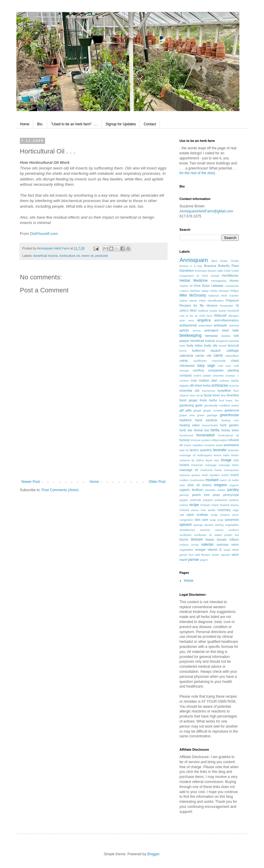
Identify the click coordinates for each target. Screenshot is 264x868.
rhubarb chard (209, 505)
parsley (233, 490)
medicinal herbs (211, 470)
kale (182, 450)
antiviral (234, 325)
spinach (186, 525)
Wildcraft (220, 316)
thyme (184, 539)
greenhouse (229, 415)
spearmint (232, 520)
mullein (184, 480)
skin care (201, 520)
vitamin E (215, 550)
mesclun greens (190, 475)
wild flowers (203, 555)
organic (234, 485)
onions (207, 485)
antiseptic (221, 325)
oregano (220, 485)
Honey (234, 281)
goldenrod (232, 410)
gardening (187, 405)
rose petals (208, 510)
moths (225, 475)
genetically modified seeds (222, 405)
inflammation (220, 440)
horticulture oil (70, 256)
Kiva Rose (202, 286)
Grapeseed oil (189, 276)
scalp (214, 515)
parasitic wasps (215, 490)
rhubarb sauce (189, 510)
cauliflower (200, 361)
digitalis (184, 386)
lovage (226, 460)
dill (192, 385)
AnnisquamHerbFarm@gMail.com (206, 211)
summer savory (212, 530)
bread (223, 346)
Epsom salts (216, 271)
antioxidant (205, 325)
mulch (234, 475)
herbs (215, 430)
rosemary (224, 510)
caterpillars (232, 356)
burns (183, 351)
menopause (231, 470)
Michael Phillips (229, 291)
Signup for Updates (121, 124)
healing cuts (230, 420)
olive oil (194, 485)
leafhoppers (205, 455)
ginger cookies (213, 410)
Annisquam (194, 260)
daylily (235, 381)
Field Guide (232, 271)
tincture (197, 539)
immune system (200, 440)
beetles (226, 336)
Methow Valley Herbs (204, 291)
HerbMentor (230, 276)
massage (211, 465)
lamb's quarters (201, 450)
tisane (210, 539)
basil (225, 330)
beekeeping (190, 335)
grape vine (187, 415)
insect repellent (194, 445)
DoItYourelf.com (44, 234)
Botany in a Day (191, 266)
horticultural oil (228, 435)
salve (190, 515)
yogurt (204, 560)
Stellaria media (207, 311)
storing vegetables (227, 525)
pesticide (102, 256)
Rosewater (227, 306)
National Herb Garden (224, 296)
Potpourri (232, 300)
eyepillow (224, 390)
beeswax (212, 336)
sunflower (186, 535)
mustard (212, 480)
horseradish (205, 435)
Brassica (210, 266)
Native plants (188, 301)
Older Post (157, 482)
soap (213, 520)
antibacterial (188, 325)
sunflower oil (203, 535)
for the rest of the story (197, 173)
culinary (224, 381)
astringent (211, 330)
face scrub (197, 395)
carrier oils (203, 355)
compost (186, 375)
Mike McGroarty (193, 295)
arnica (197, 330)
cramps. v (232, 375)
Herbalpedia (219, 281)
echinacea (220, 385)
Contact (150, 124)
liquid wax (212, 460)
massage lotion (229, 465)
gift (182, 410)
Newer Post (31, 482)
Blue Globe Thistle (225, 261)
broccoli (233, 345)
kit (187, 450)
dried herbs (203, 385)
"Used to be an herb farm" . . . (74, 124)
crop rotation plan (204, 380)
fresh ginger (189, 400)
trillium (234, 539)
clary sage (206, 366)
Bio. (40, 124)
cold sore (224, 366)
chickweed (187, 366)
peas (216, 495)
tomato (222, 539)
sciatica (225, 515)
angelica (204, 320)
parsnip (184, 495)
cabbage (233, 350)
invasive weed (213, 445)
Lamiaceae (232, 286)
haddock (186, 420)
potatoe (234, 500)
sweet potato (223, 535)
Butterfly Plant (228, 266)
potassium (221, 500)
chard (235, 361)
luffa (236, 460)
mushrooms (197, 480)
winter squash (221, 555)
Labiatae (217, 286)
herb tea (186, 430)
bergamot (222, 341)
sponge (198, 525)
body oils (211, 345)
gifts (189, 410)
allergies (233, 316)
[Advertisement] (93, 450)
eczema (234, 386)
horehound (186, 435)
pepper (184, 500)
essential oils (189, 390)
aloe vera (187, 320)
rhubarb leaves (229, 505)
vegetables (186, 550)
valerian (207, 544)
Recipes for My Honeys (198, 305)
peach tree (201, 495)
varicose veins (228, 544)
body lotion (195, 345)
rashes (184, 505)
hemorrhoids (210, 425)
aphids (184, 330)
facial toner (212, 395)
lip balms (198, 460)
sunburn (234, 530)
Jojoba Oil (186, 286)
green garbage (207, 415)
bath (236, 330)
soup (220, 520)
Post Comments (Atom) (60, 490)
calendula (186, 355)
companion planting (223, 370)
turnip (195, 545)
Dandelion (187, 270)
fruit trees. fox (229, 400)
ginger (197, 410)
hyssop (185, 440)
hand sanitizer (206, 420)
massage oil (189, 470)
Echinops (201, 271)
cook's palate (202, 375)
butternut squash (207, 350)
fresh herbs (208, 400)
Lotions (184, 291)
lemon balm (222, 455)
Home (25, 124)
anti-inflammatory (226, 320)
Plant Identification (212, 301)
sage (236, 510)
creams (184, 381)
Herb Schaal (210, 276)
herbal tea (201, 430)
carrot (218, 355)
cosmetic (218, 375)
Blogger (153, 854)
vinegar (200, 550)
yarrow (193, 560)
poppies (208, 500)
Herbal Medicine (194, 281)
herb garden (229, 425)
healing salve (190, 425)
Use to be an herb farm (196, 316)
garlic (199, 405)
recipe (194, 505)
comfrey (198, 370)
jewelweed (231, 445)
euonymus (209, 391)
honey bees (230, 430)
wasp (227, 550)
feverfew (233, 395)
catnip (184, 361)
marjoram (197, 465)
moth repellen (211, 475)
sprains (209, 525)
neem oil (87, 256)
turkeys (184, 545)
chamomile (219, 361)
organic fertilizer (191, 490)
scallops (202, 515)
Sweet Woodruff (229, 311)
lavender (220, 450)
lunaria (184, 465)
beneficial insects (46, 256)
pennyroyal (231, 495)
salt (182, 515)
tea (237, 535)
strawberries (187, 530)
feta (223, 395)
